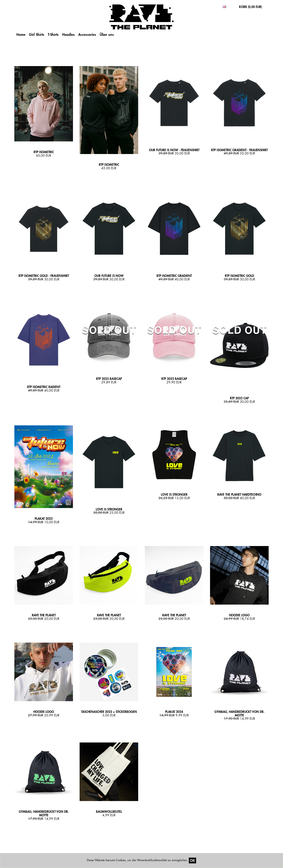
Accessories (87, 34)
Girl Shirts (37, 34)
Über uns (107, 34)
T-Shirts (53, 34)
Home (21, 34)
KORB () (250, 7)
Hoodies (68, 34)
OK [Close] (192, 860)
